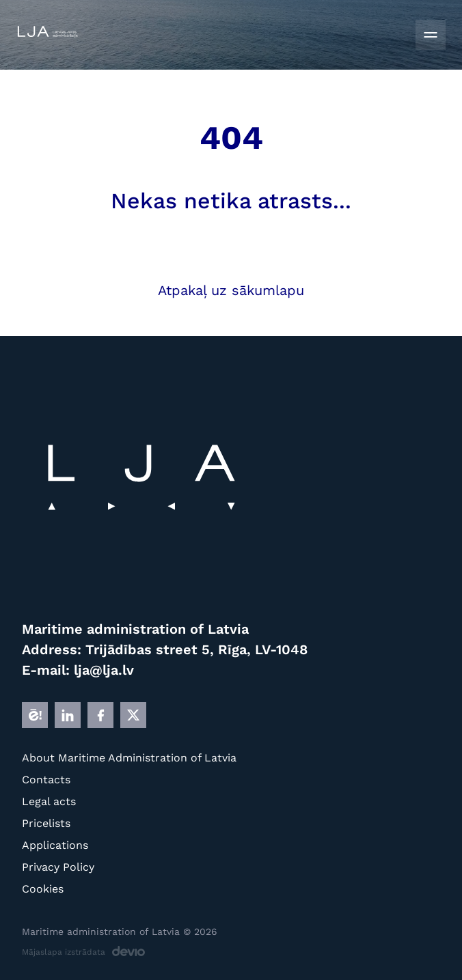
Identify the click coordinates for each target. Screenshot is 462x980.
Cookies (43, 889)
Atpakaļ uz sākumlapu (231, 290)
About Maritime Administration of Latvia (129, 758)
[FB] (100, 715)
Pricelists (46, 823)
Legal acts (49, 801)
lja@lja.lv (104, 670)
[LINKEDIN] (68, 715)
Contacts (46, 780)
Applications (55, 845)
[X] (133, 715)
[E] (35, 715)
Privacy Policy (58, 867)
